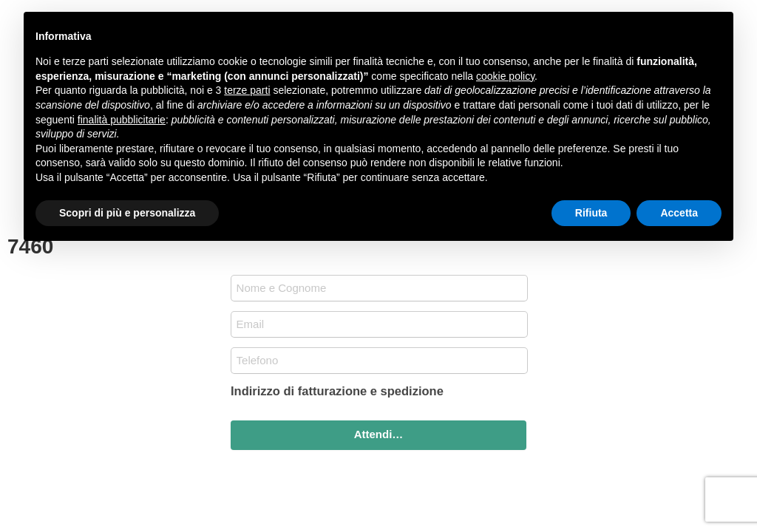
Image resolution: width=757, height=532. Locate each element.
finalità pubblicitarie (122, 120)
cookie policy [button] (505, 76)
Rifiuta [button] (591, 213)
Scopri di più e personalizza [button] (127, 213)
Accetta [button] (679, 213)
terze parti (247, 90)
